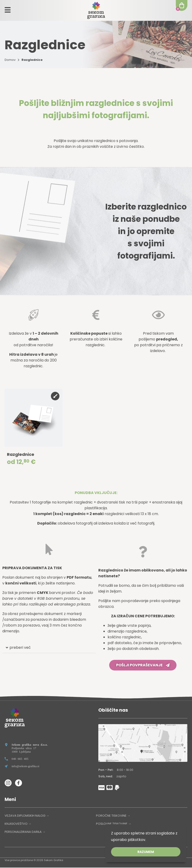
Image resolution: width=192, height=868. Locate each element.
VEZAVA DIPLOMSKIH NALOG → (27, 816)
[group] (34, 430)
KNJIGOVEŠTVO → (18, 824)
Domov (10, 60)
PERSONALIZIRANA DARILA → (25, 832)
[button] (49, 648)
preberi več (20, 648)
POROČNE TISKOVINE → (113, 816)
